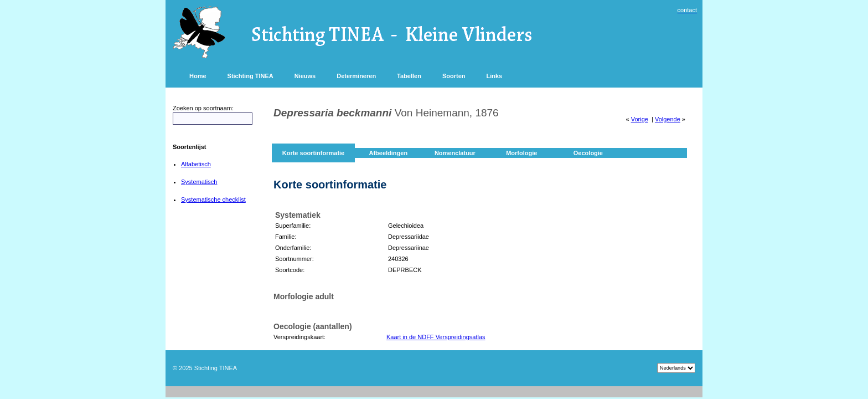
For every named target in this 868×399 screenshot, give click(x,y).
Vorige (640, 119)
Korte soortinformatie (313, 153)
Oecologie (588, 153)
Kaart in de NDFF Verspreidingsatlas (436, 337)
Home (198, 76)
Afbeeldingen (388, 153)
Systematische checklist (213, 199)
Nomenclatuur (455, 153)
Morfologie (521, 153)
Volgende (668, 119)
